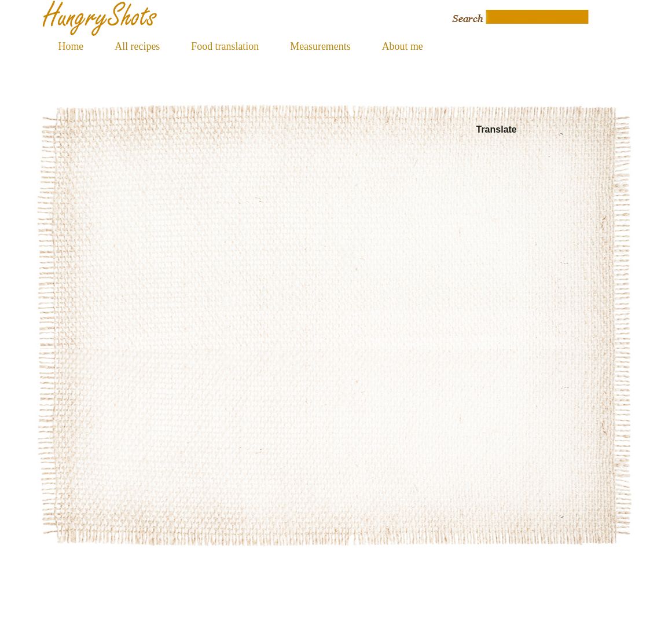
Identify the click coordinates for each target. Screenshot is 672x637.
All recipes (137, 46)
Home (71, 46)
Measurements (320, 46)
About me (403, 46)
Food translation (225, 46)
